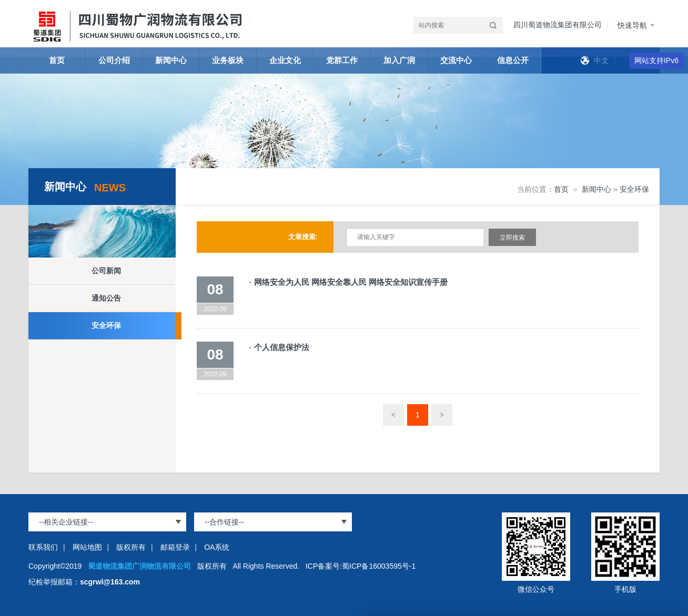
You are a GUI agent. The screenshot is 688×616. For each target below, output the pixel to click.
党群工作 (342, 60)
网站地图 (87, 547)
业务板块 (228, 60)
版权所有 (131, 547)
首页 (57, 60)
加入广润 (399, 60)
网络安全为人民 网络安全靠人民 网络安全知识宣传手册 (351, 282)
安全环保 (106, 325)
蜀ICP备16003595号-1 (379, 566)
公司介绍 (114, 60)
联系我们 (43, 547)
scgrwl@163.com (110, 582)
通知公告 (106, 298)
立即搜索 (512, 238)
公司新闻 (106, 271)
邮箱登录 (175, 547)
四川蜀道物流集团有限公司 (558, 25)
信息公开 (513, 60)
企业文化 (285, 60)
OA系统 (217, 547)
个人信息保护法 (282, 347)
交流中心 (456, 60)
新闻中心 (171, 60)
